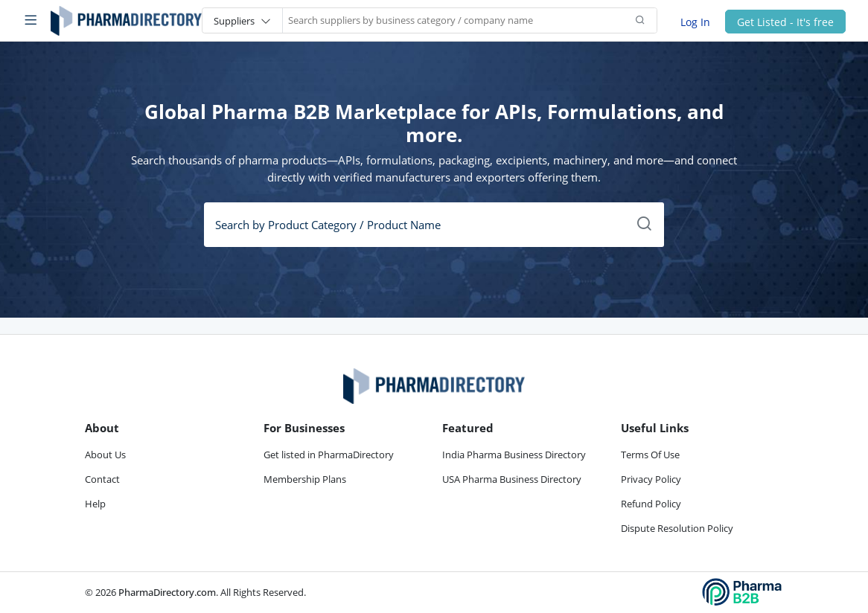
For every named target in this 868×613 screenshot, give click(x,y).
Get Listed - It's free (785, 21)
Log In (695, 21)
